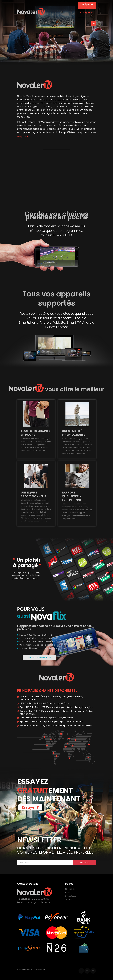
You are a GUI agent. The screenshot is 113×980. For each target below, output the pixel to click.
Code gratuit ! (87, 14)
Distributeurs (70, 896)
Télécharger (70, 889)
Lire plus (23, 137)
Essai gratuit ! (87, 6)
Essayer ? (30, 807)
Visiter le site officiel (39, 658)
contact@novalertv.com (38, 902)
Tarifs (67, 892)
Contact (69, 900)
